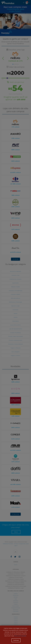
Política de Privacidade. (20, 636)
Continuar (16, 640)
